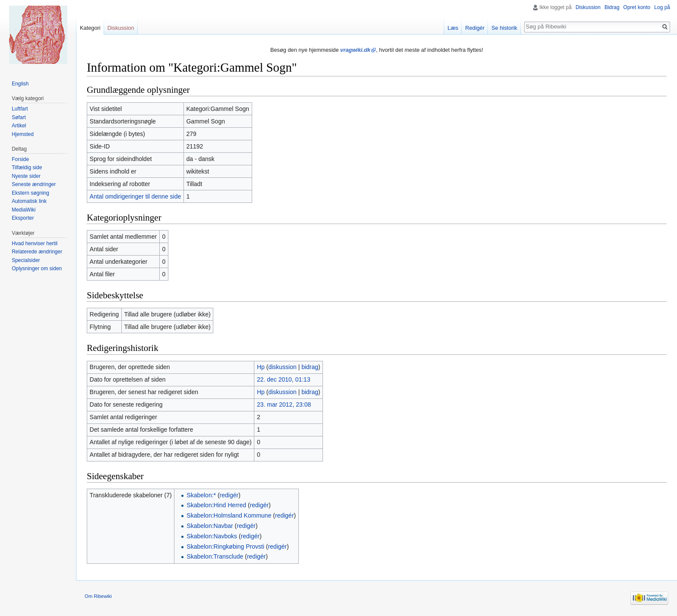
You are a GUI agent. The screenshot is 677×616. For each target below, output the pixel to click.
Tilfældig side (27, 167)
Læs (453, 28)
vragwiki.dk (355, 50)
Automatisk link (29, 201)
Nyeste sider (26, 176)
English (20, 84)
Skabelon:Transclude (215, 556)
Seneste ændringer (34, 184)
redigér (229, 495)
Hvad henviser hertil (35, 243)
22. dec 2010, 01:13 (284, 379)
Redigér (475, 28)
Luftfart (20, 109)
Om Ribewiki (98, 596)
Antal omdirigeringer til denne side (136, 196)
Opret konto (637, 7)
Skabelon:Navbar (210, 526)
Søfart (19, 117)
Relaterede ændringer (37, 252)
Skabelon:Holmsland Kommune (229, 515)
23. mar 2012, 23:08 (284, 404)
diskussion (282, 367)
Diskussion (588, 7)
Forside (20, 159)
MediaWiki (24, 210)
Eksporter (23, 218)
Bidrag (612, 7)
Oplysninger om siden (37, 269)
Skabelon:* (201, 495)
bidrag (310, 367)
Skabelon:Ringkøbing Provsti (225, 547)
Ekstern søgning (30, 193)
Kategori (90, 28)
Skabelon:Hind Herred (216, 505)
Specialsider (26, 260)
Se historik (504, 28)
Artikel (19, 126)
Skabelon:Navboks (212, 536)
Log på (662, 7)
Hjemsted (23, 134)
